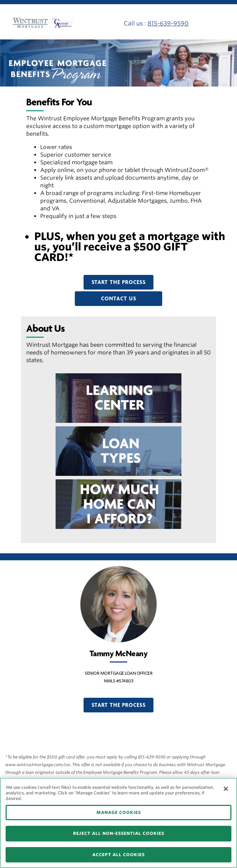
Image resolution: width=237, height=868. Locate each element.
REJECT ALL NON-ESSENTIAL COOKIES (119, 833)
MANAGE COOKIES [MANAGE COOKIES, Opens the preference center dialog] (119, 812)
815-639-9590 (168, 23)
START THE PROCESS (119, 282)
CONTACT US (119, 299)
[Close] (226, 789)
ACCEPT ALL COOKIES (118, 855)
